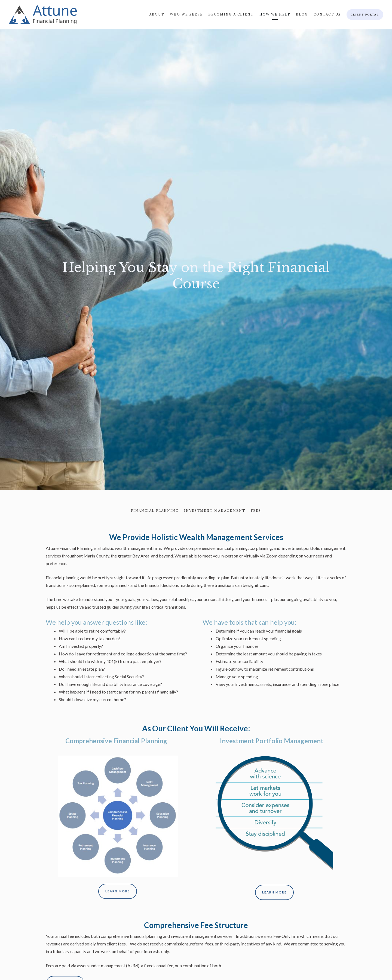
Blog (302, 15)
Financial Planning (155, 511)
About (157, 15)
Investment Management (215, 511)
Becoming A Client (231, 15)
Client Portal (365, 15)
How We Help (275, 15)
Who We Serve (186, 15)
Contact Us (327, 15)
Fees (256, 511)
